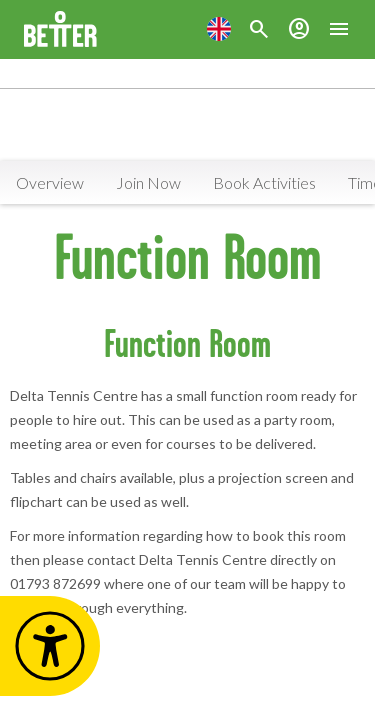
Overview (50, 182)
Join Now (148, 182)
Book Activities (264, 182)
